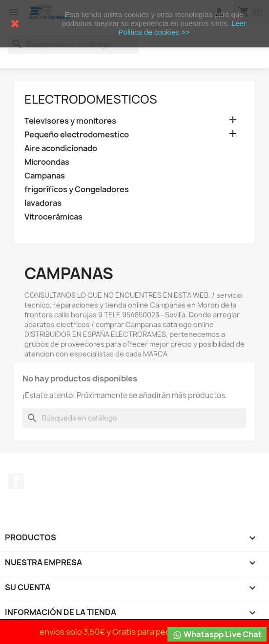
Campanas (45, 176)
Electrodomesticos (91, 99)
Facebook (16, 481)
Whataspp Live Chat (217, 634)
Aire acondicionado (61, 148)
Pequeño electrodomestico (77, 135)
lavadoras (43, 203)
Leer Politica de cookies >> (182, 28)
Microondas (47, 162)
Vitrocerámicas (53, 217)
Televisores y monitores (70, 121)
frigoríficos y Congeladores (77, 189)
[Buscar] (134, 418)
